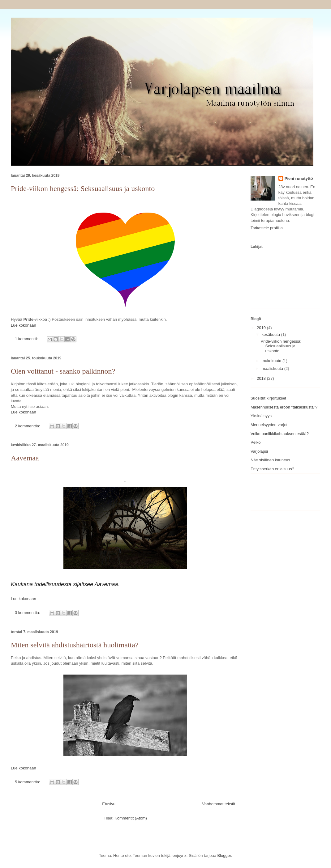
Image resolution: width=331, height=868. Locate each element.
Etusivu (109, 804)
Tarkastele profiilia (267, 228)
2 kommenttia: (28, 426)
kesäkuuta (271, 334)
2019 (262, 328)
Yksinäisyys (261, 416)
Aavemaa (25, 458)
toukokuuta (272, 361)
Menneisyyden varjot (269, 425)
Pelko (256, 442)
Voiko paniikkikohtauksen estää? (280, 434)
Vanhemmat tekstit (219, 804)
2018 (262, 378)
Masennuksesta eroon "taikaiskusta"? (284, 407)
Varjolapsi (259, 451)
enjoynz (180, 855)
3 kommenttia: (28, 613)
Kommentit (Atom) (131, 818)
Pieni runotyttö (299, 178)
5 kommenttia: (28, 782)
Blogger (224, 855)
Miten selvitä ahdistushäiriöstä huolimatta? (75, 645)
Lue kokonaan (24, 325)
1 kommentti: (27, 339)
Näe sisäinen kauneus (270, 460)
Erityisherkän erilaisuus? (272, 469)
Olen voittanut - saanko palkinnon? (63, 371)
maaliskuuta (273, 368)
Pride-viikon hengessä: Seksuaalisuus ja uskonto (83, 188)
